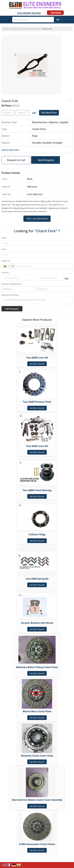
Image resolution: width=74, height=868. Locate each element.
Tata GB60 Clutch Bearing (37, 490)
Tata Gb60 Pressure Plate (37, 402)
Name (4, 238)
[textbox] (22, 113)
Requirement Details (10, 295)
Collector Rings (37, 534)
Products (14, 29)
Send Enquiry (46, 160)
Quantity (5, 272)
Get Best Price (49, 113)
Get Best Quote (37, 364)
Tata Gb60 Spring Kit (37, 579)
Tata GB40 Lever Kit (37, 358)
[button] (29, 13)
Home (6, 29)
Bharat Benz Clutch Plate (37, 711)
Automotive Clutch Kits (30, 29)
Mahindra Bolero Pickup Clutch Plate (37, 667)
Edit (34, 113)
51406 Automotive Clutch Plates (37, 844)
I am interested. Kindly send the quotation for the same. (37, 301)
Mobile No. (6, 261)
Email (4, 249)
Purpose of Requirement (12, 284)
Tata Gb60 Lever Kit (37, 446)
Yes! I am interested (37, 219)
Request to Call (16, 160)
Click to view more (10, 150)
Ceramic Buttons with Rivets (37, 623)
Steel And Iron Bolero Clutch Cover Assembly (37, 800)
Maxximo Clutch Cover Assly (37, 756)
